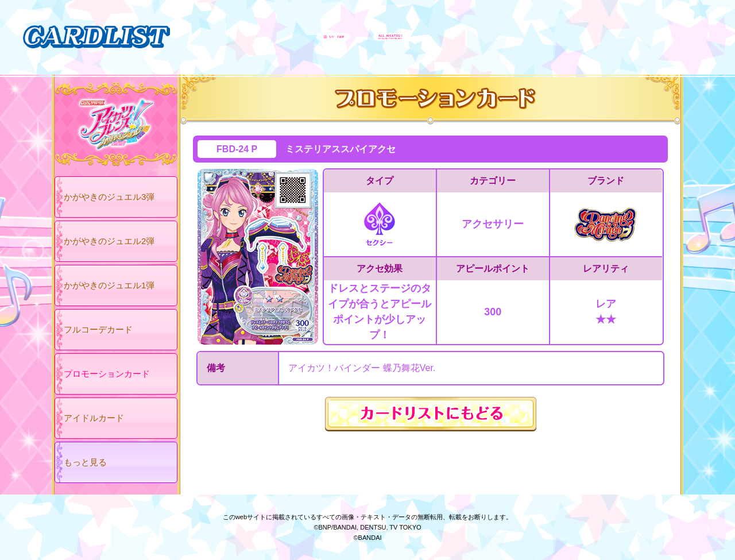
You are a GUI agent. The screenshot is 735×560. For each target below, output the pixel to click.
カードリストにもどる (431, 414)
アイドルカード (94, 418)
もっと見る (85, 462)
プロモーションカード (107, 374)
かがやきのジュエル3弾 (109, 197)
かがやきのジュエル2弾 (109, 241)
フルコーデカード (98, 329)
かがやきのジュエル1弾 (109, 285)
